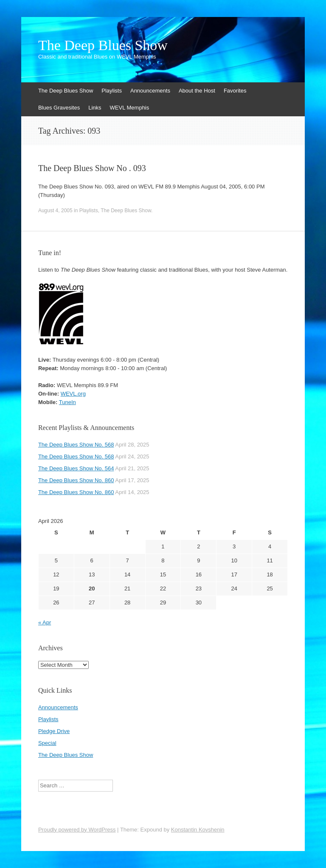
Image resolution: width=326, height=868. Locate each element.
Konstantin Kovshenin (198, 830)
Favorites (235, 91)
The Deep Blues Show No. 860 (76, 480)
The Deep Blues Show (103, 45)
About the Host (197, 91)
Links (95, 108)
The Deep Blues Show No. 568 (76, 445)
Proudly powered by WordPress (77, 830)
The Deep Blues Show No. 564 (76, 468)
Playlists (112, 91)
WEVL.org (73, 394)
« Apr (45, 622)
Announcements (150, 91)
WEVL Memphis (130, 108)
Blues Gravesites (59, 108)
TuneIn (67, 402)
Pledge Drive (54, 731)
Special (47, 743)
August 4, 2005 (55, 211)
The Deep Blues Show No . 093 (92, 168)
